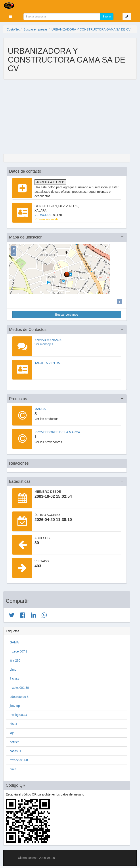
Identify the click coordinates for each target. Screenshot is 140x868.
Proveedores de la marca (57, 431)
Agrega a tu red (50, 182)
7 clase (15, 677)
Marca (40, 408)
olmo (13, 668)
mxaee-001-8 (19, 759)
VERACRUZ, (44, 215)
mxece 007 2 (19, 650)
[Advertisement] (67, 117)
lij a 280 (15, 659)
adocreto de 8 (19, 696)
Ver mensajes (44, 343)
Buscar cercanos (67, 313)
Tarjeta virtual (48, 362)
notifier (14, 741)
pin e (13, 768)
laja (12, 732)
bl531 (13, 723)
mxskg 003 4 (18, 714)
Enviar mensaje (48, 339)
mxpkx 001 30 (19, 687)
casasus (15, 750)
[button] (10, 17)
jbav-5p (15, 705)
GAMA (14, 641)
